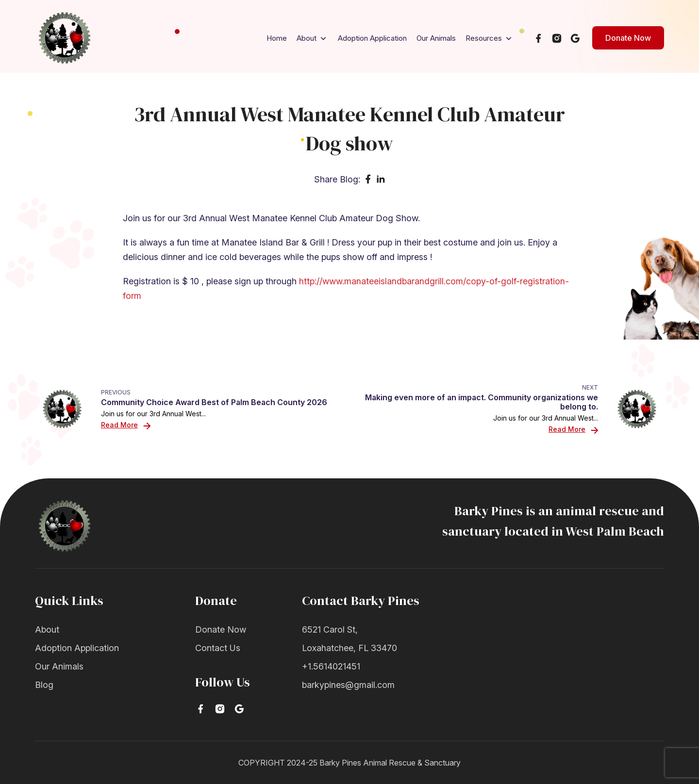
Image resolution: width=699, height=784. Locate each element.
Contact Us (218, 648)
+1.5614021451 (331, 666)
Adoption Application (372, 38)
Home (277, 38)
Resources (490, 39)
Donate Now (628, 38)
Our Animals (436, 38)
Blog (44, 685)
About (312, 39)
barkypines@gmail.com (348, 685)
